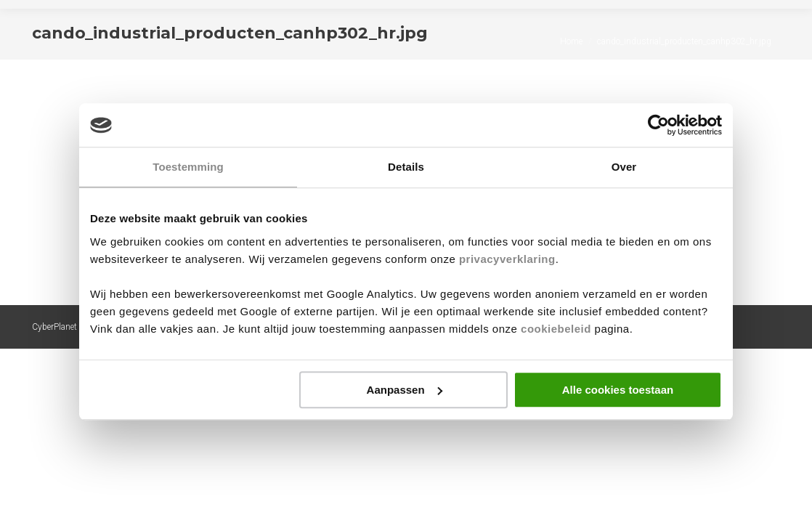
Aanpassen (405, 390)
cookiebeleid (556, 329)
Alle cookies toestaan (618, 390)
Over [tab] (624, 167)
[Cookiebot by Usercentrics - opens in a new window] (658, 125)
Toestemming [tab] (188, 167)
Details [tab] (406, 167)
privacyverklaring (507, 259)
